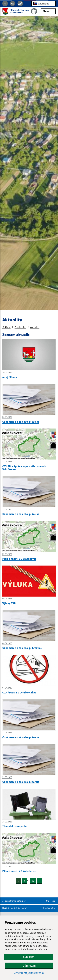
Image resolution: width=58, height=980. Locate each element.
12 (33, 881)
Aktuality (35, 327)
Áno (48, 901)
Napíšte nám (49, 908)
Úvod (6, 327)
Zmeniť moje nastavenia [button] (29, 973)
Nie (54, 901)
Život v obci (20, 327)
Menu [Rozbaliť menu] (48, 11)
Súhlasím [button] (29, 957)
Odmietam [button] (29, 965)
